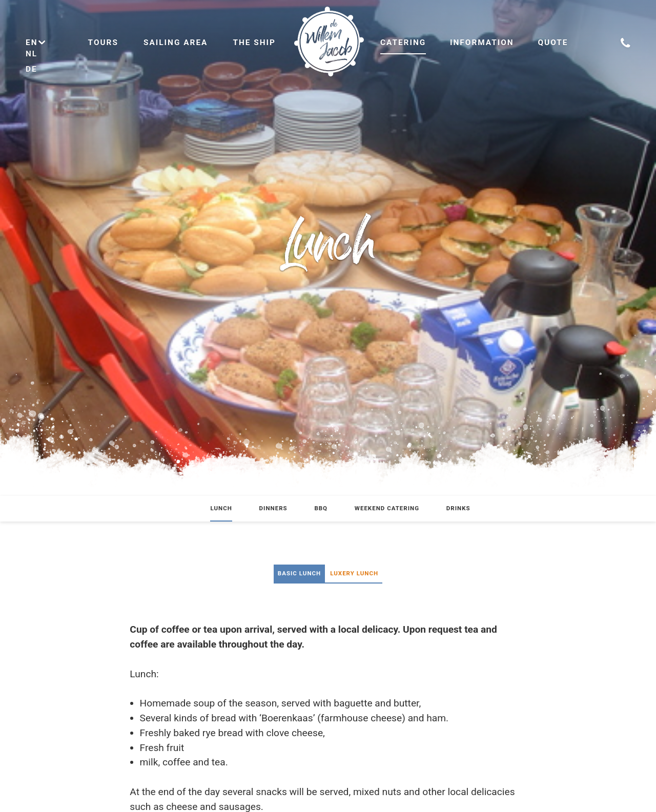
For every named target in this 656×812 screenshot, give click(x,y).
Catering (403, 43)
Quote (553, 43)
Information (482, 43)
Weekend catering (387, 508)
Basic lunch (299, 573)
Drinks (458, 508)
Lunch (221, 508)
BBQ (321, 508)
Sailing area (176, 43)
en (36, 43)
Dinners (273, 508)
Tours (103, 43)
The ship (254, 43)
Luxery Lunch (354, 573)
